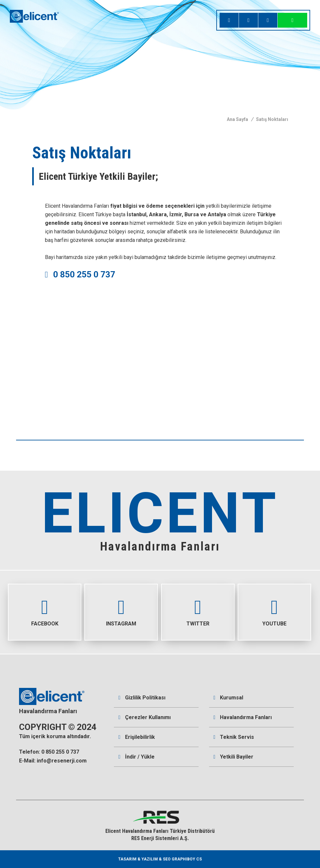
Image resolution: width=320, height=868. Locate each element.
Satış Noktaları (272, 119)
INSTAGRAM (121, 606)
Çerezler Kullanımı (145, 717)
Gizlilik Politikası (142, 698)
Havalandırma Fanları (243, 717)
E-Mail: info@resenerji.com (53, 761)
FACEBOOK (45, 606)
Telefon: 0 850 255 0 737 (49, 752)
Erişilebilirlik (137, 737)
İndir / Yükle (137, 757)
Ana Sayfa (237, 119)
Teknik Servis (234, 737)
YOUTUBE (274, 606)
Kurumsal (228, 698)
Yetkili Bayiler (233, 757)
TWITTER (198, 606)
